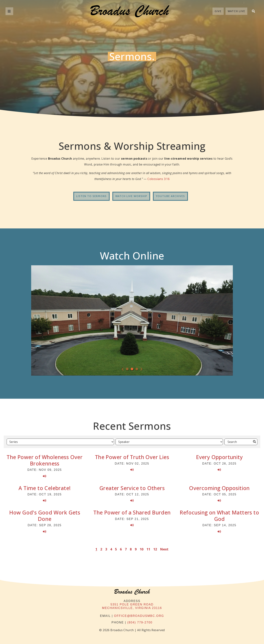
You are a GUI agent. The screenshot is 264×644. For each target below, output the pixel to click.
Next (164, 549)
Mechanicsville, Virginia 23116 (132, 608)
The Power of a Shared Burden (132, 512)
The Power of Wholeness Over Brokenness (45, 460)
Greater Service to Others (132, 488)
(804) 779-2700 (140, 622)
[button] (253, 11)
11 (148, 549)
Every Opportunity (219, 457)
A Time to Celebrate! (45, 488)
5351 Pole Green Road (132, 604)
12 (155, 549)
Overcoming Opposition (219, 488)
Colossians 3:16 (158, 179)
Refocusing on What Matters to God (219, 516)
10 (142, 549)
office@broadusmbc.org (139, 616)
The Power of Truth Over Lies (132, 457)
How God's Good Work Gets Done (45, 516)
